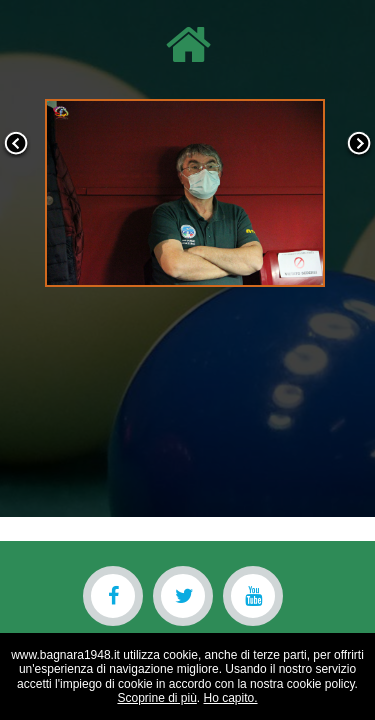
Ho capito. (231, 698)
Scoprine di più (156, 698)
